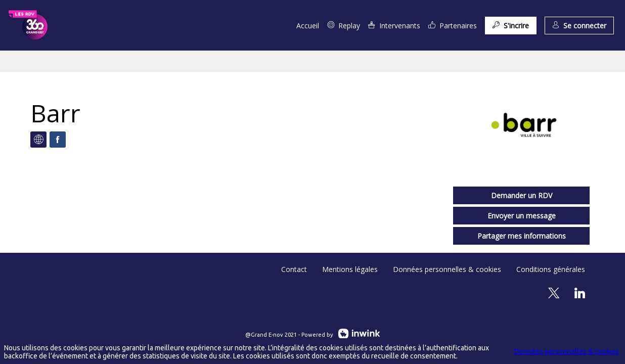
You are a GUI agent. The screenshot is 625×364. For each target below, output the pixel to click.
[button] (511, 26)
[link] (308, 25)
